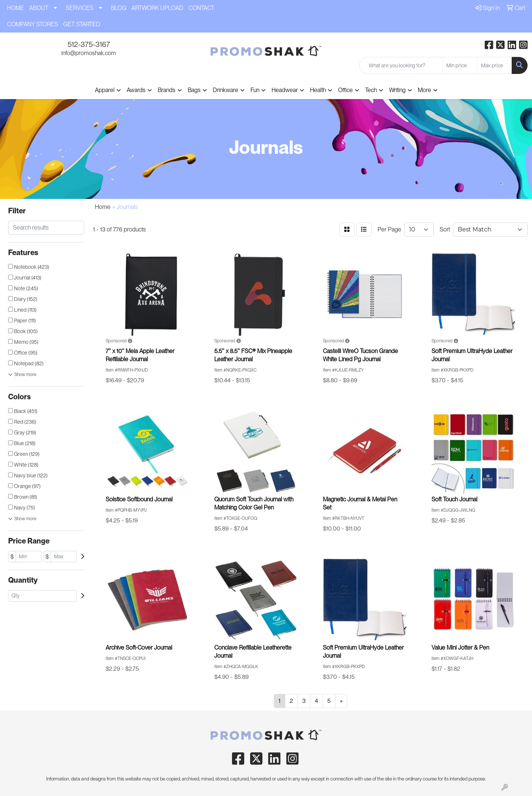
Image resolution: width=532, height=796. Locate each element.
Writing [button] (397, 90)
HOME (16, 8)
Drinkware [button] (226, 90)
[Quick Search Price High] (495, 65)
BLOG (119, 8)
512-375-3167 (89, 44)
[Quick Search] (401, 65)
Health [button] (318, 90)
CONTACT (201, 8)
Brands (167, 90)
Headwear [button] (285, 90)
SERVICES (80, 8)
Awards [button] (136, 90)
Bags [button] (194, 90)
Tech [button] (371, 90)
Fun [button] (255, 90)
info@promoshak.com (89, 53)
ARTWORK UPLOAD (157, 8)
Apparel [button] (105, 90)
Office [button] (345, 90)
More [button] (424, 90)
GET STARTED (82, 24)
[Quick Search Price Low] (460, 65)
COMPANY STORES (33, 24)
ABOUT (39, 8)
